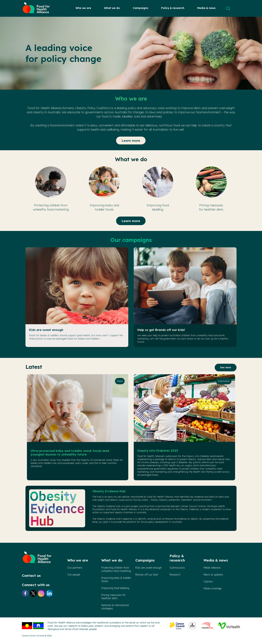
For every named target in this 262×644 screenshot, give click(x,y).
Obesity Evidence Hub (109, 491)
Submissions (177, 568)
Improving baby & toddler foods (116, 580)
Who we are (83, 8)
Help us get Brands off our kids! (161, 330)
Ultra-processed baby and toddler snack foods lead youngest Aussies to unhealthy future (70, 453)
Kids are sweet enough (46, 330)
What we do (112, 8)
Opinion (208, 582)
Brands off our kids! (147, 575)
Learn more (131, 141)
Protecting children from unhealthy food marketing (116, 569)
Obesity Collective (189, 509)
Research (175, 575)
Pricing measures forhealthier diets (113, 597)
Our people (74, 575)
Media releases (212, 568)
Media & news (206, 8)
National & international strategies (115, 607)
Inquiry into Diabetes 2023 (158, 451)
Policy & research (173, 8)
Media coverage (213, 588)
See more (226, 367)
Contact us (31, 576)
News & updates (213, 575)
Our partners (75, 568)
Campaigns (141, 8)
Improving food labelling (115, 588)
